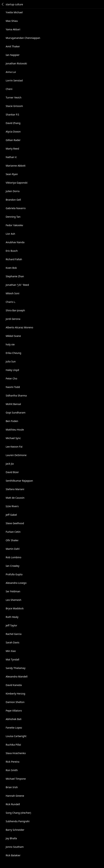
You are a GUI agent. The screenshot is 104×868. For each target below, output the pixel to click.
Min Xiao (11, 651)
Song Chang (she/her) (18, 813)
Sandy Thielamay (16, 668)
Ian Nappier (13, 55)
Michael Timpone (16, 779)
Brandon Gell (13, 200)
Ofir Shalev (12, 540)
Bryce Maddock (15, 608)
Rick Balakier (13, 855)
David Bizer (12, 472)
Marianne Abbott (16, 166)
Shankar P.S (12, 115)
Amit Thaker (13, 46)
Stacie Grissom (14, 106)
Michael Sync (13, 438)
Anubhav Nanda (15, 242)
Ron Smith (12, 770)
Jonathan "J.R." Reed (17, 285)
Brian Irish (12, 787)
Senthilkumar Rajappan (19, 481)
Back (3, 4)
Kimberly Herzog (15, 694)
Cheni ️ (9, 89)
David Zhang (13, 123)
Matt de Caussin (15, 498)
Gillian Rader (13, 140)
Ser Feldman (13, 591)
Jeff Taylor (11, 625)
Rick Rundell (13, 804)
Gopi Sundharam (16, 413)
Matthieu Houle (15, 430)
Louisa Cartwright (16, 736)
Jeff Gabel (11, 515)
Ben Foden (12, 421)
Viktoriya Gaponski (17, 183)
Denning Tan (13, 217)
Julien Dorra (13, 191)
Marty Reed (12, 149)
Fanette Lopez (14, 728)
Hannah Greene (15, 796)
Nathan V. (11, 157)
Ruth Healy (12, 617)
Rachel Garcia (14, 634)
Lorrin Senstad (14, 80)
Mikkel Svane (13, 336)
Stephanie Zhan (15, 276)
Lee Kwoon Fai (14, 447)
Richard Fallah (14, 259)
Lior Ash (10, 234)
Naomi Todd (13, 387)
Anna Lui (11, 72)
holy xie (10, 344)
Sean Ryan (12, 174)
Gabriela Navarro (16, 208)
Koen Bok (11, 268)
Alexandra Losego (16, 583)
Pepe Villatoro (14, 711)
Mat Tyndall (12, 659)
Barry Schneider (15, 830)
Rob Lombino (14, 557)
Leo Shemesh (14, 600)
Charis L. (11, 302)
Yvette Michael (14, 12)
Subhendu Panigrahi (18, 821)
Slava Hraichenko (16, 753)
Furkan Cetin (13, 532)
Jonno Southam (15, 847)
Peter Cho (11, 378)
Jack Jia (10, 464)
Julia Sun (11, 361)
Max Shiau (12, 21)
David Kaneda (14, 685)
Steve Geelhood (15, 523)
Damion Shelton (15, 702)
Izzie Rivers (12, 506)
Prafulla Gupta (14, 574)
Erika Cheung (13, 353)
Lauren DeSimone (16, 455)
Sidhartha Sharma (16, 396)
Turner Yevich (14, 97)
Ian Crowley (13, 566)
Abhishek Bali (14, 719)
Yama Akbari (13, 29)
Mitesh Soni (13, 293)
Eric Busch (12, 251)
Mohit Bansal (13, 404)
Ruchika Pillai (13, 745)
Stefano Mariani (15, 489)
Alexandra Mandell (17, 677)
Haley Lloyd (12, 370)
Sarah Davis (13, 642)
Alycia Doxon (13, 132)
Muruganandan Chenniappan (23, 38)
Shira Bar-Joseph (15, 310)
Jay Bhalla (11, 838)
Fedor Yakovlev (14, 225)
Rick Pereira (13, 762)
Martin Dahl (13, 549)
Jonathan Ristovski (16, 63)
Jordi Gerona (13, 319)
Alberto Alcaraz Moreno (19, 327)
